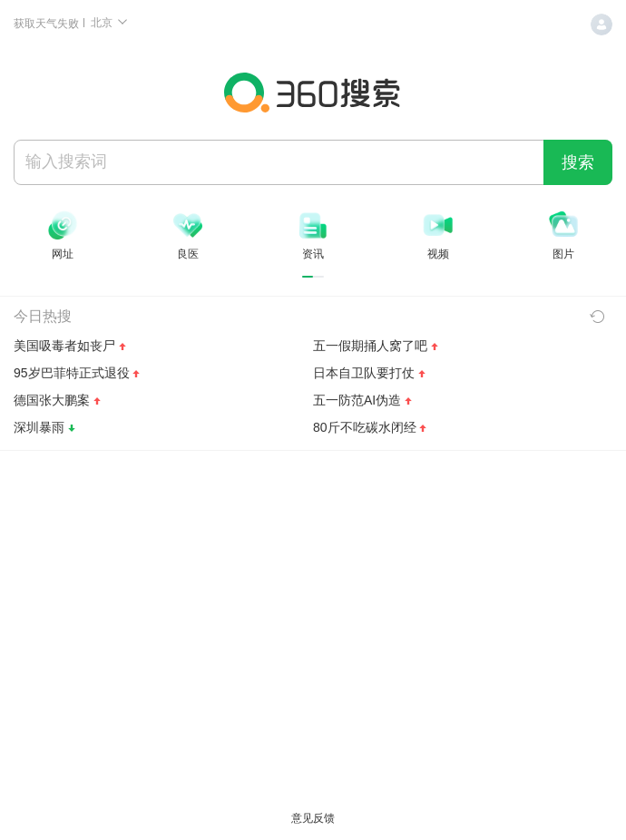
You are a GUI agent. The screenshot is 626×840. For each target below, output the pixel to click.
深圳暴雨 (39, 427)
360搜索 (313, 93)
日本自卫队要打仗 (364, 373)
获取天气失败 (48, 24)
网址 (63, 254)
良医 (188, 254)
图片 (563, 254)
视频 (438, 254)
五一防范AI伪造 (357, 400)
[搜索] (279, 161)
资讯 (313, 254)
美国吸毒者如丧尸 (64, 346)
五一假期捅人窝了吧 (370, 346)
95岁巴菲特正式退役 (72, 373)
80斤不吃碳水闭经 (365, 427)
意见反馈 (313, 818)
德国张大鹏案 (52, 400)
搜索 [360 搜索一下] (578, 162)
